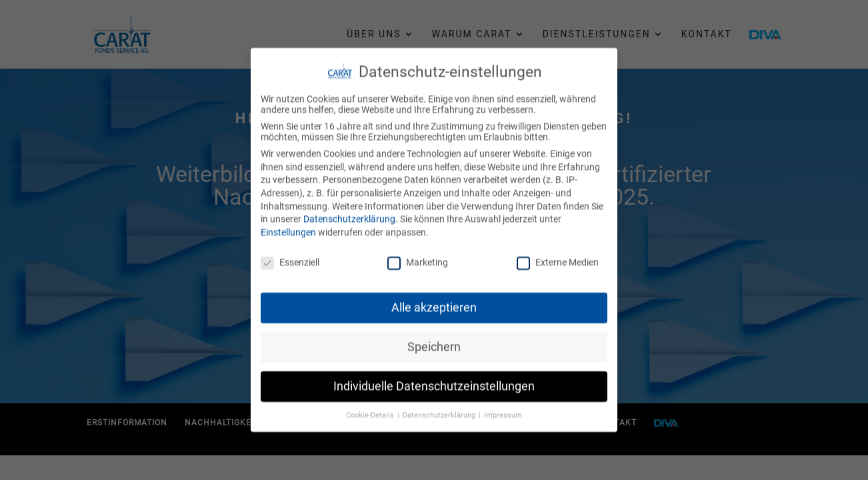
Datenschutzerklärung (349, 215)
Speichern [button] (434, 343)
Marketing (418, 258)
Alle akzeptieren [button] (434, 303)
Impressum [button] (503, 411)
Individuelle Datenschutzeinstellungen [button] (434, 382)
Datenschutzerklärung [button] (440, 411)
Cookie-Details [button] (371, 411)
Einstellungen (288, 228)
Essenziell (290, 258)
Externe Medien (558, 258)
